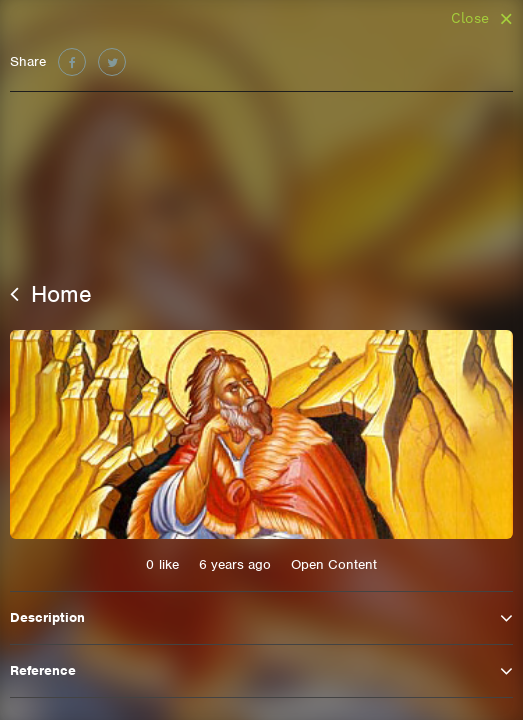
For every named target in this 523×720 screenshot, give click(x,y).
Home (51, 294)
